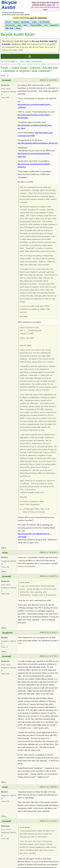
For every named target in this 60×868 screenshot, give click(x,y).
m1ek (5, 553)
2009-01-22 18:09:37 (48, 576)
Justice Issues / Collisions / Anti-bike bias (34, 68)
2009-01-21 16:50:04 (48, 552)
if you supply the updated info (36, 18)
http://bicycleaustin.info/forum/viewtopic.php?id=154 (38, 143)
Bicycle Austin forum (18, 34)
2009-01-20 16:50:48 (48, 80)
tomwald (6, 80)
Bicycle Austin (9, 5)
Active (28, 61)
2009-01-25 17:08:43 (48, 787)
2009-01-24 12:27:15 (48, 656)
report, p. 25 (51, 5)
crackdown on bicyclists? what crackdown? (27, 71)
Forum (4, 68)
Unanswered (37, 61)
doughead (7, 633)
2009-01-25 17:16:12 (48, 821)
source (45, 10)
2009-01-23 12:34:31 (48, 633)
